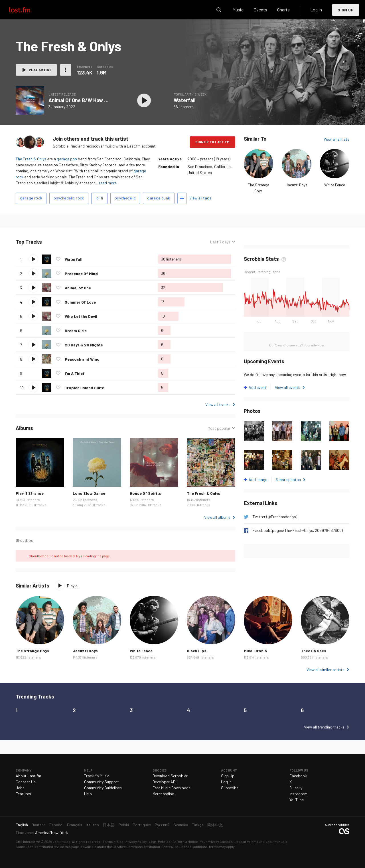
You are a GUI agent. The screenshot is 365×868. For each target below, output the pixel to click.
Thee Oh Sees (314, 651)
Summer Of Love (80, 302)
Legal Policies (160, 841)
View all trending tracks (324, 727)
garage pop (67, 159)
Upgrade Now (314, 345)
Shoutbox (24, 540)
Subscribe (230, 788)
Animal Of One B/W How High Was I (88, 100)
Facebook (298, 776)
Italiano (92, 825)
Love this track (58, 259)
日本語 (109, 825)
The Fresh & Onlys (31, 159)
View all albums (217, 517)
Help (88, 794)
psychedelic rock (69, 198)
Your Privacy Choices (216, 841)
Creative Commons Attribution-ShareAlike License (152, 847)
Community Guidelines (103, 788)
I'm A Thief (75, 373)
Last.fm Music (277, 841)
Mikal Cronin (255, 651)
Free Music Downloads (172, 788)
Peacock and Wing (82, 359)
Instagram (298, 794)
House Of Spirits (145, 493)
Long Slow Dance (89, 493)
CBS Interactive (28, 841)
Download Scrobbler (170, 776)
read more (108, 183)
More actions (66, 70)
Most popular (219, 428)
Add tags (182, 198)
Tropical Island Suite (84, 388)
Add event (257, 387)
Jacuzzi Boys (296, 185)
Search (219, 10)
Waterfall (184, 100)
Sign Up (346, 10)
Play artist (40, 70)
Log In (316, 10)
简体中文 (215, 825)
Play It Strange (30, 493)
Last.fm (26, 10)
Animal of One (78, 288)
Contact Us (26, 782)
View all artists (336, 139)
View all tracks (218, 404)
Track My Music (97, 776)
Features (23, 794)
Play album (144, 100)
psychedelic (125, 198)
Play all (73, 586)
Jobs (20, 788)
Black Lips (197, 651)
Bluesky (296, 788)
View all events (288, 387)
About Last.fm (28, 776)
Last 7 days (220, 242)
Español (56, 825)
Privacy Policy (136, 841)
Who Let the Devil (81, 316)
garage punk (159, 198)
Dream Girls (76, 331)
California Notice (185, 841)
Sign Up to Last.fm (212, 142)
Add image (258, 480)
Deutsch (39, 825)
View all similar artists (326, 670)
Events (260, 10)
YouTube (297, 800)
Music (238, 10)
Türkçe (198, 825)
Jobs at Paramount (249, 841)
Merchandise (163, 794)
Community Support (102, 782)
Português (142, 825)
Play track (33, 259)
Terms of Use (113, 841)
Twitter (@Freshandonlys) (275, 517)
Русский (162, 825)
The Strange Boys (32, 651)
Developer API (165, 782)
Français (75, 825)
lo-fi (99, 198)
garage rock (31, 198)
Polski (124, 825)
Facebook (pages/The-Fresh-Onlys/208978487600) (298, 530)
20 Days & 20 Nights (84, 345)
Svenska (181, 825)
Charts (283, 10)
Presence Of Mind (81, 273)
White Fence (335, 185)
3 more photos (288, 480)
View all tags (200, 198)
